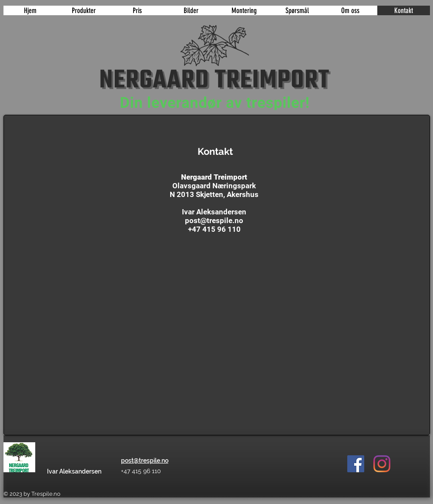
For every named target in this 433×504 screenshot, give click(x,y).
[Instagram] (382, 464)
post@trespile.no (214, 220)
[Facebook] (356, 464)
